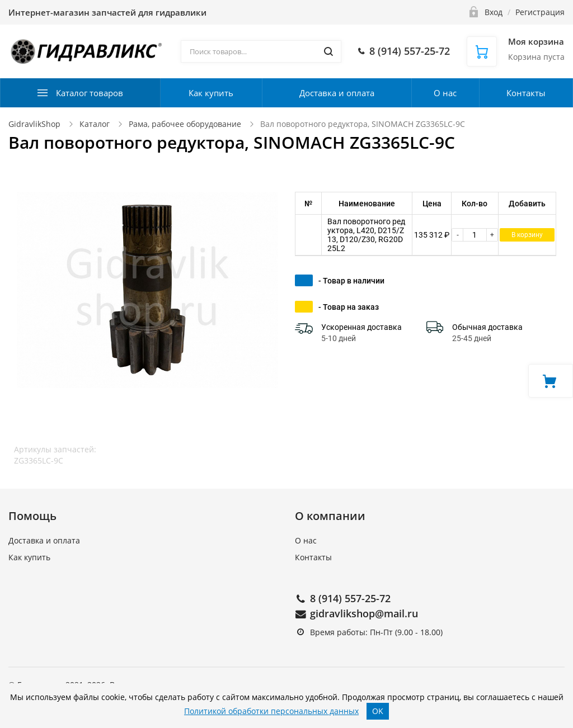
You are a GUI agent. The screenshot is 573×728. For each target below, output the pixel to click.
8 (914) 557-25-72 (350, 598)
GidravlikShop (34, 124)
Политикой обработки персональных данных (271, 711)
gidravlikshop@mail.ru (364, 613)
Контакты (526, 93)
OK (378, 711)
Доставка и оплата (337, 93)
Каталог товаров (90, 93)
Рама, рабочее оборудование (185, 124)
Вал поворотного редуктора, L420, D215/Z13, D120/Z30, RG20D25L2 (366, 235)
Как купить (211, 93)
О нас (445, 93)
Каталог (95, 124)
